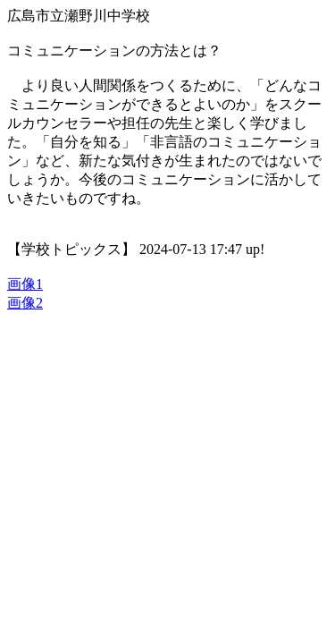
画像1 (25, 284)
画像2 (25, 303)
